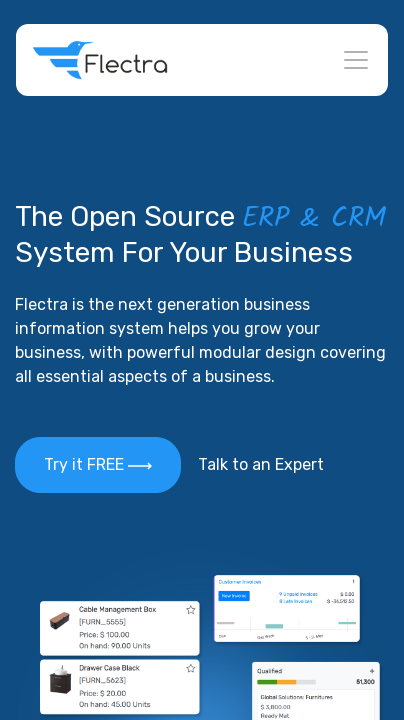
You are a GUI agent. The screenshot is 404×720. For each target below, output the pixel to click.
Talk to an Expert (261, 464)
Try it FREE (98, 464)
